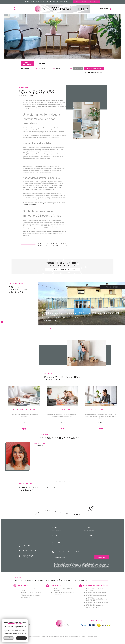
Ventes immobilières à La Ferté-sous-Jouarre (64, 593)
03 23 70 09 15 (26, 546)
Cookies (95, 636)
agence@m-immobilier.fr (29, 550)
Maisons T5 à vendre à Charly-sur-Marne (96, 596)
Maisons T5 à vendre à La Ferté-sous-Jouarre (97, 600)
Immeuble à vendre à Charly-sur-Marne (32, 593)
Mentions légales (72, 636)
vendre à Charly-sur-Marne (43, 205)
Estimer (42, 63)
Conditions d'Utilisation (84, 569)
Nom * (55, 528)
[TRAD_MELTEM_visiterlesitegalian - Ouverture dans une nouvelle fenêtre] (92, 625)
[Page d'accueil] (63, 9)
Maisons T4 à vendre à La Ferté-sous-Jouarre (95, 606)
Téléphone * (89, 535)
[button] (112, 328)
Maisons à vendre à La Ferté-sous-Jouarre (31, 596)
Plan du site (65, 636)
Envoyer (102, 557)
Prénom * (87, 528)
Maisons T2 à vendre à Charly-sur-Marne (96, 590)
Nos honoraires (58, 636)
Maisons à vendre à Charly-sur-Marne (31, 590)
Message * (57, 543)
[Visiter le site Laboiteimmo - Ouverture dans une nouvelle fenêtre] (19, 636)
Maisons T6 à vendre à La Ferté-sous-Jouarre (97, 603)
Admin (78, 636)
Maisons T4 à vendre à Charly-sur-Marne (96, 593)
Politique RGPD (89, 636)
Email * (55, 535)
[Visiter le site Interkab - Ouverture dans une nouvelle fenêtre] (107, 625)
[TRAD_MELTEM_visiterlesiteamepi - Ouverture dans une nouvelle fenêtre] (84, 625)
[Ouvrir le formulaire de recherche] (78, 68)
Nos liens (83, 636)
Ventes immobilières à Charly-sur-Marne (63, 590)
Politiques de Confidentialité (73, 569)
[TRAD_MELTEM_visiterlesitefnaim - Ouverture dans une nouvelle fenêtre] (99, 625)
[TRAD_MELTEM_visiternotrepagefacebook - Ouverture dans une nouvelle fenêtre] (2, 322)
